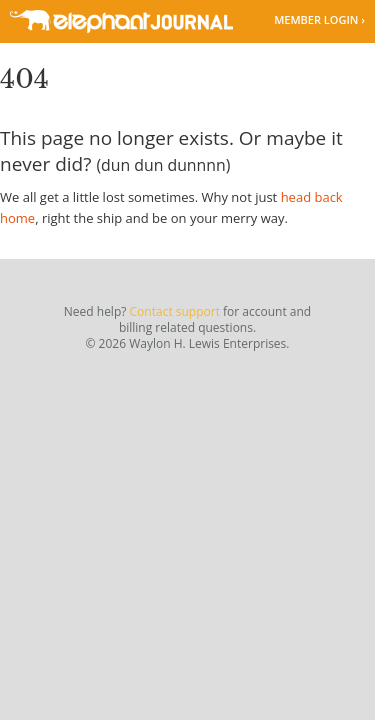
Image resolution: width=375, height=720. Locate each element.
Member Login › (319, 19)
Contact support (175, 311)
